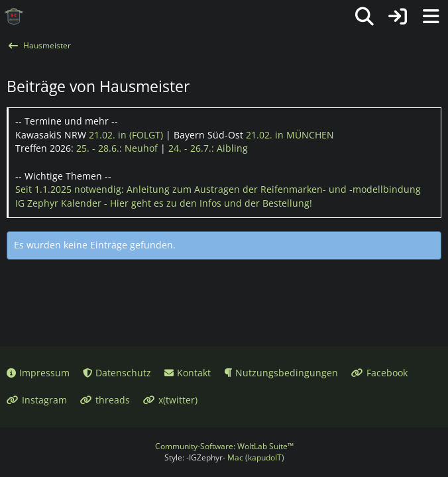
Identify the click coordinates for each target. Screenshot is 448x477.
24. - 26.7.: (208, 148)
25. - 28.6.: (117, 148)
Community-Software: (224, 446)
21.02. (126, 135)
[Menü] (431, 17)
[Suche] (364, 17)
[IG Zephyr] (14, 17)
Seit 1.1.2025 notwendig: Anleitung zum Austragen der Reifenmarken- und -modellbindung (218, 189)
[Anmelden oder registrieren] (398, 17)
